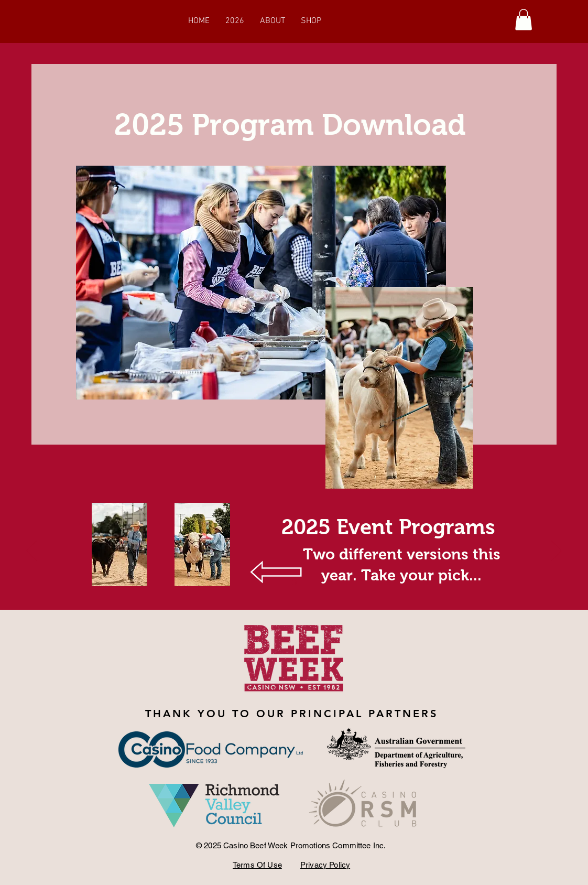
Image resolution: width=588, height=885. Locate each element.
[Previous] (31, 552)
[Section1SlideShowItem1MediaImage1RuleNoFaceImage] (294, 582)
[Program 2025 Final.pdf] (202, 546)
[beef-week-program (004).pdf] (119, 546)
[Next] (557, 552)
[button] (524, 20)
